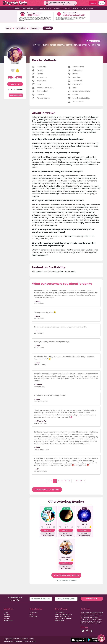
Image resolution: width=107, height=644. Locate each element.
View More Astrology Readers (66, 575)
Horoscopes (8, 621)
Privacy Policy (60, 612)
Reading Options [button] (45, 8)
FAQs (31, 614)
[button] (101, 638)
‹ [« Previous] (48, 481)
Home (9, 28)
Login (102, 3)
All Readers (21, 28)
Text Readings (28, 8)
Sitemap (33, 641)
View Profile (48, 533)
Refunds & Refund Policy (63, 614)
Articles (68, 8)
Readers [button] (17, 8)
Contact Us (33, 612)
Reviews (75, 8)
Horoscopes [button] (58, 8)
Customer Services (86, 8)
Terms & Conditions (62, 616)
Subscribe (92, 599)
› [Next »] (85, 481)
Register (93, 3)
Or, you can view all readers (66, 581)
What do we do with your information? (64, 620)
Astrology (35, 28)
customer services (96, 619)
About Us (7, 614)
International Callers (22, 641)
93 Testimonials (15, 90)
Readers (7, 616)
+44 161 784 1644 (33, 15)
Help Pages (34, 616)
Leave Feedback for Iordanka (47, 490)
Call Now (15, 84)
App (36, 8)
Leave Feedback (16, 95)
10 (81, 481)
